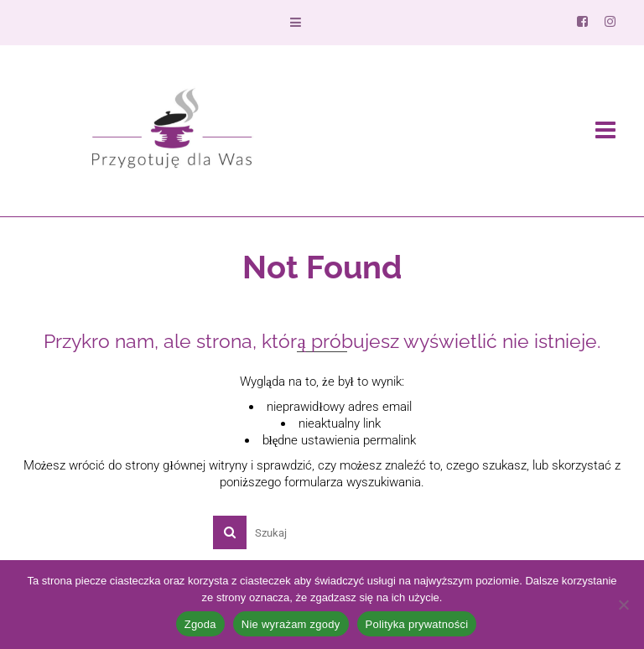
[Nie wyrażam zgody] (623, 605)
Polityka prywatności (417, 624)
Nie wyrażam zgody (291, 624)
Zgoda (200, 624)
